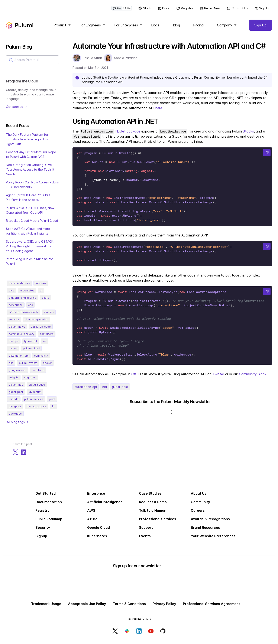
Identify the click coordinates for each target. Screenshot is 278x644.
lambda (14, 403)
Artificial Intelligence (105, 506)
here (159, 112)
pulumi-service (34, 403)
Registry (184, 11)
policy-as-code (41, 330)
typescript (31, 345)
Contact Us (237, 11)
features (41, 287)
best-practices (36, 410)
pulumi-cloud (31, 352)
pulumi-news (17, 330)
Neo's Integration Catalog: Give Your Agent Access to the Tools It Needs (30, 173)
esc (30, 308)
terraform (38, 374)
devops (14, 345)
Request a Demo (153, 506)
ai (41, 294)
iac (45, 345)
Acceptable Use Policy (87, 607)
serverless (16, 308)
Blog (176, 29)
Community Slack (253, 377)
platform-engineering (22, 301)
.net (104, 390)
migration (30, 381)
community (41, 359)
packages (15, 417)
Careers (198, 514)
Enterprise (96, 497)
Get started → (16, 110)
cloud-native (37, 388)
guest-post (16, 395)
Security (43, 531)
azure (46, 301)
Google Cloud (98, 531)
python (13, 352)
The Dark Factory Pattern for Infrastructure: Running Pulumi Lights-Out (27, 143)
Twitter (218, 377)
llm (53, 410)
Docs (163, 11)
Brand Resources (205, 531)
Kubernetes (97, 540)
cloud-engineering (36, 323)
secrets (49, 316)
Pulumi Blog (19, 50)
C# (134, 377)
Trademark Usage (46, 607)
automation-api (19, 359)
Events (145, 540)
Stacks (248, 135)
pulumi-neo (16, 388)
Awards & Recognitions (210, 523)
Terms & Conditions (129, 607)
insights (14, 381)
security (14, 323)
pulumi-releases (19, 287)
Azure (92, 523)
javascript (35, 395)
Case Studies (150, 497)
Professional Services (158, 523)
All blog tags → (18, 425)
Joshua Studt (92, 61)
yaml (52, 403)
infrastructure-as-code (24, 316)
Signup (41, 540)
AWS (91, 514)
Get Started (46, 497)
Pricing (198, 29)
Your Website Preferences (213, 540)
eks (11, 366)
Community (200, 506)
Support (146, 531)
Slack (144, 11)
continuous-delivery (22, 337)
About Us (199, 497)
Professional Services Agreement (211, 607)
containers (47, 337)
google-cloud (17, 374)
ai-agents (15, 410)
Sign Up (260, 29)
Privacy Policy (164, 607)
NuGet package (128, 135)
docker (47, 366)
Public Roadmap (49, 523)
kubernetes (27, 294)
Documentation (49, 506)
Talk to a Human (153, 514)
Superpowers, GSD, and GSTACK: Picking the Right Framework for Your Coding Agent (30, 250)
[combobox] (32, 63)
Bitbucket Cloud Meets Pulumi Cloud (32, 224)
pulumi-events (28, 366)
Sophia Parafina (126, 61)
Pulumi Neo (209, 11)
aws (11, 294)
